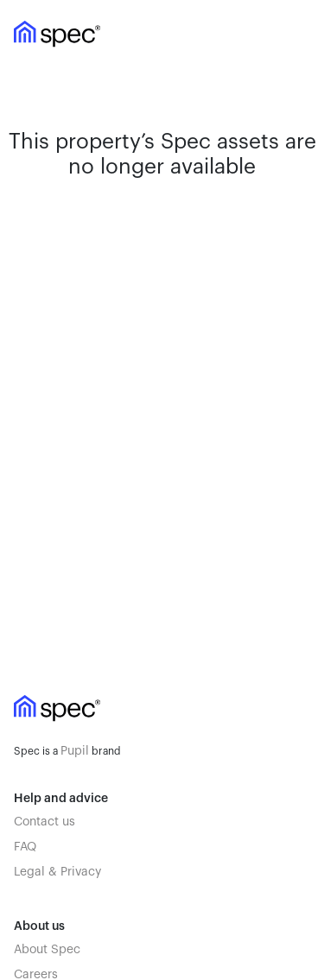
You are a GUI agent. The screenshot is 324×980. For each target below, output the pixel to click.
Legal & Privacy (57, 872)
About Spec (47, 950)
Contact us (44, 822)
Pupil (75, 751)
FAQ (25, 847)
